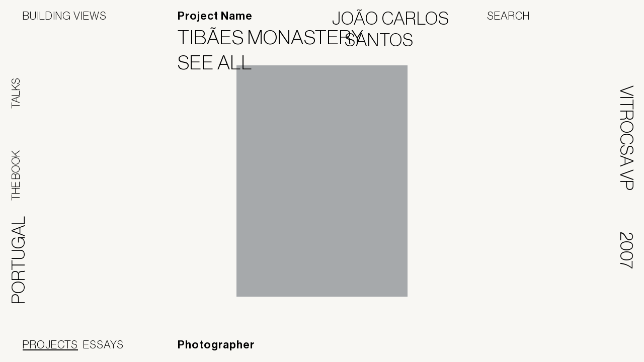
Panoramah (531, 349)
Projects (50, 344)
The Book (16, 175)
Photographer (216, 345)
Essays (103, 344)
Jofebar (595, 345)
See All (221, 62)
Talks (16, 93)
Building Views (65, 16)
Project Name (215, 16)
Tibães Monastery (277, 37)
